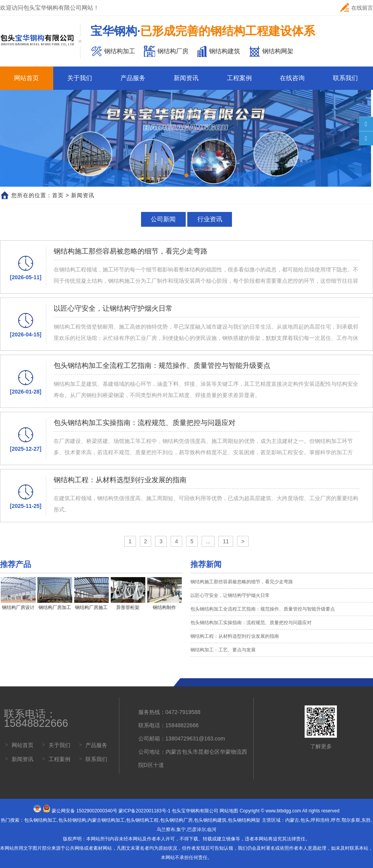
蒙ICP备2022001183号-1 (144, 811)
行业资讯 (210, 219)
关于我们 (80, 78)
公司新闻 (163, 219)
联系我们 (345, 78)
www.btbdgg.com (283, 811)
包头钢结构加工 (40, 820)
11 (226, 541)
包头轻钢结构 (72, 820)
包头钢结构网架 (244, 820)
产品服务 (133, 78)
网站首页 (26, 78)
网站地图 (229, 811)
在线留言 (356, 8)
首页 (58, 195)
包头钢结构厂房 (176, 820)
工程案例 (239, 78)
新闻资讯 (186, 78)
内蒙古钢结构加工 (106, 820)
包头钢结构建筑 (210, 820)
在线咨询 (292, 78)
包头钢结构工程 (142, 820)
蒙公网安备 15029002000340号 (85, 811)
